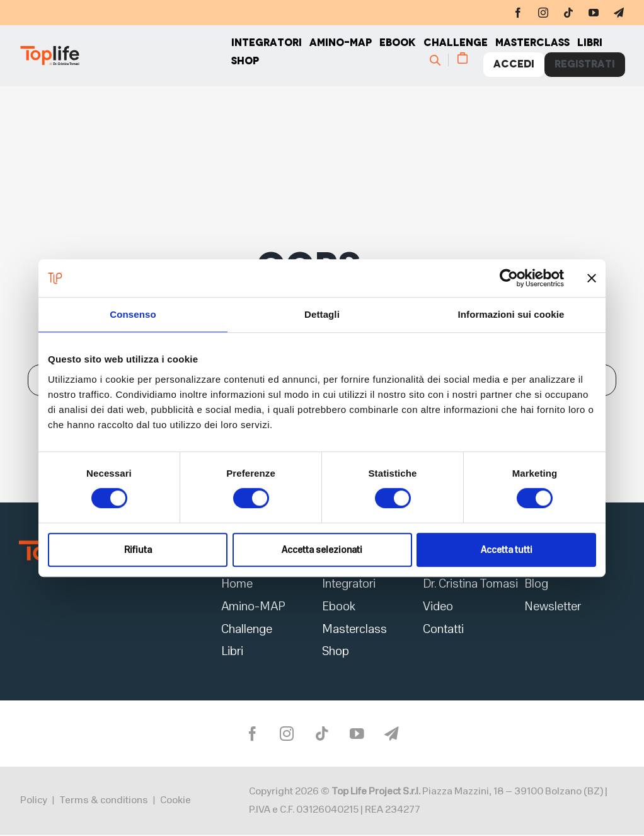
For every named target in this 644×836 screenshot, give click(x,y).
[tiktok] (568, 13)
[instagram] (543, 13)
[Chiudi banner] (592, 278)
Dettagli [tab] (322, 314)
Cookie (175, 802)
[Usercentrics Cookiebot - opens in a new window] (509, 278)
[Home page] (125, 57)
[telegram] (619, 13)
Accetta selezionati (322, 550)
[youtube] (594, 13)
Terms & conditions (104, 802)
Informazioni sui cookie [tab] (511, 314)
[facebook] (518, 13)
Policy (34, 802)
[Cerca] (441, 61)
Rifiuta (138, 550)
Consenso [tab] (133, 314)
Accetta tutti (507, 550)
